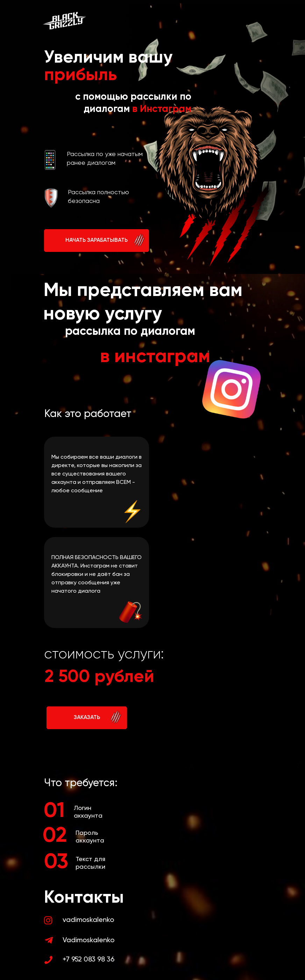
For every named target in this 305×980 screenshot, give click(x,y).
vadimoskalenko (88, 920)
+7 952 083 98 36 (88, 960)
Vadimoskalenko (88, 940)
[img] (48, 920)
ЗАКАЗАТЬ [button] (87, 718)
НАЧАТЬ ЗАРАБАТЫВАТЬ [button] (97, 240)
